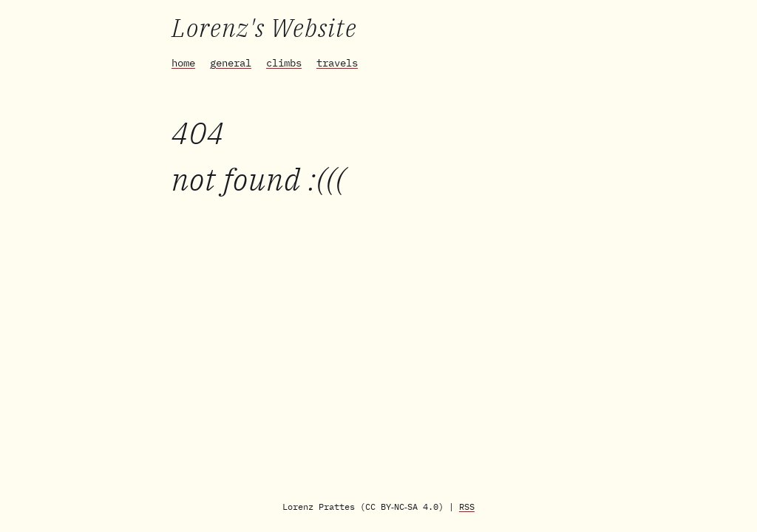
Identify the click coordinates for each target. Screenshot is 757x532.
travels (337, 63)
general (231, 63)
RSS (467, 507)
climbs (284, 63)
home (183, 63)
